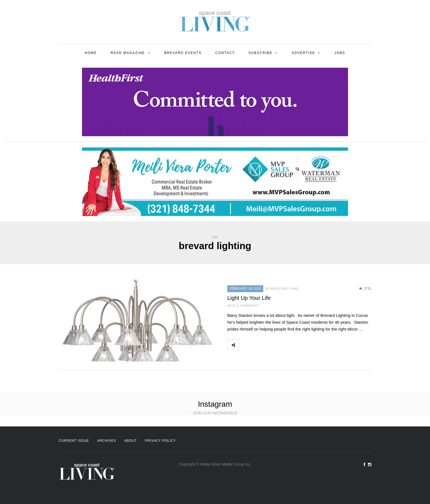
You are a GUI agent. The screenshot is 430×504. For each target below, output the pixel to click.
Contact (225, 53)
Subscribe (260, 53)
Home (91, 53)
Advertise (304, 53)
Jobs (340, 53)
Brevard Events (183, 53)
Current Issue (74, 441)
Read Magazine (128, 53)
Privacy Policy (161, 441)
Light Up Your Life (249, 298)
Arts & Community (243, 306)
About (131, 441)
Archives (107, 441)
